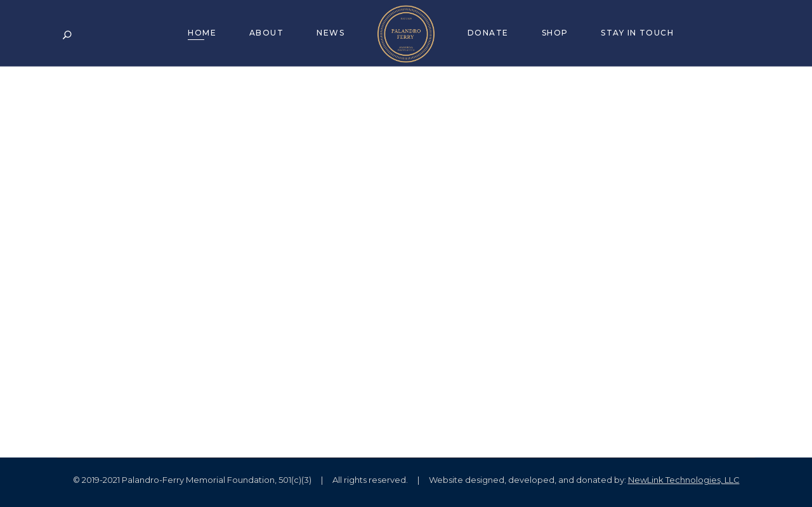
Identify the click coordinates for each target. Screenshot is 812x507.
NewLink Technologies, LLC (684, 480)
